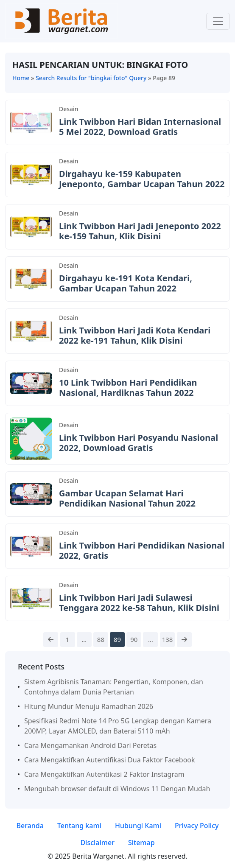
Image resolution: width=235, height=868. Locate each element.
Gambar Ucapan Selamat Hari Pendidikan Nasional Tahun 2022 (127, 498)
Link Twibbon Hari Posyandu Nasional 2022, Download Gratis (138, 443)
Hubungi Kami (138, 826)
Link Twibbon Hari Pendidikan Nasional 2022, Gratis (142, 550)
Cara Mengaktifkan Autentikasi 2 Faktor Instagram (104, 774)
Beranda (30, 826)
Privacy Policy (197, 826)
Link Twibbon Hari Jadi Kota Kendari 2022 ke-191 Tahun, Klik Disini (135, 335)
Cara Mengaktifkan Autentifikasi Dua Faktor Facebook (110, 760)
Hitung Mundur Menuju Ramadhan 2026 (89, 706)
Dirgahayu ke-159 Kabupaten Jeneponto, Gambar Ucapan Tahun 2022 (142, 179)
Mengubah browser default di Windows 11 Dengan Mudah (117, 789)
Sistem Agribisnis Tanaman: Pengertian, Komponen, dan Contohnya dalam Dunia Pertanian (114, 687)
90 (134, 639)
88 (101, 639)
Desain (69, 109)
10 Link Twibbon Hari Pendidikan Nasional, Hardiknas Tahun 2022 (128, 388)
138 (168, 639)
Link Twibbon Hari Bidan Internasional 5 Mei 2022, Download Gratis (140, 127)
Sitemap (141, 843)
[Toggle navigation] (218, 21)
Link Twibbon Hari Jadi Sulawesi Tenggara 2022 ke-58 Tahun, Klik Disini (139, 603)
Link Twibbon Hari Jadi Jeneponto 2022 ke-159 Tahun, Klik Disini (140, 231)
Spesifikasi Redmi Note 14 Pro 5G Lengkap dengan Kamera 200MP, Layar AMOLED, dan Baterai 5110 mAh (118, 726)
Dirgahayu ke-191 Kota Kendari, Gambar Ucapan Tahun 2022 (126, 283)
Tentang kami (79, 826)
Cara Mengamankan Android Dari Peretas (90, 745)
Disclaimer (97, 843)
